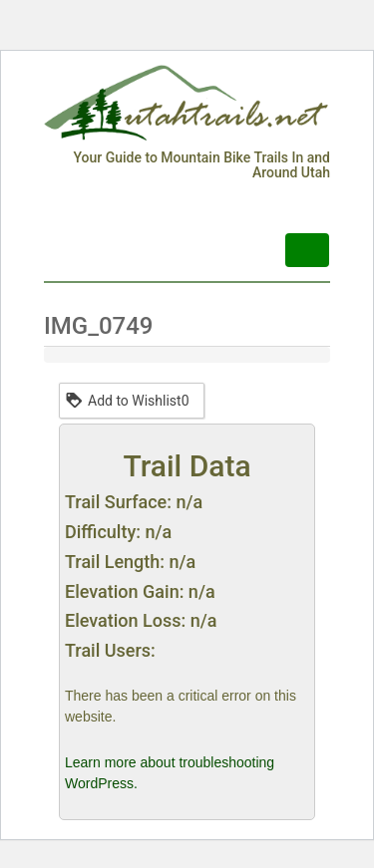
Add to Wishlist (127, 400)
